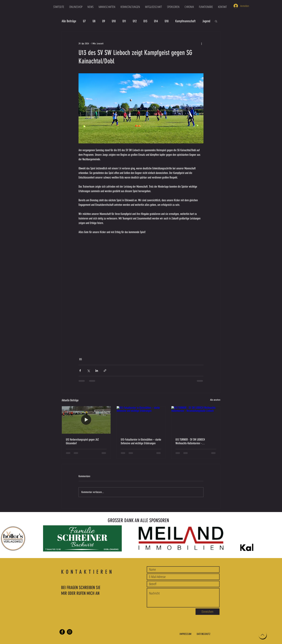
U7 (84, 21)
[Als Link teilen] (105, 371)
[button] (107, 7)
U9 (104, 21)
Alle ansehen (215, 400)
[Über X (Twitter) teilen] (88, 371)
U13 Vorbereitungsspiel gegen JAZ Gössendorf (82, 441)
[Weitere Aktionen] (201, 43)
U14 (156, 21)
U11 (124, 21)
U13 (145, 21)
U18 (167, 21)
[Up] (262, 635)
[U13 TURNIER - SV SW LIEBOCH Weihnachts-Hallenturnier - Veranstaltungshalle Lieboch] (196, 420)
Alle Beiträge (69, 21)
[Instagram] (70, 632)
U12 (135, 21)
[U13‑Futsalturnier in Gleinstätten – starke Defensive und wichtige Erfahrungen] (141, 420)
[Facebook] (62, 632)
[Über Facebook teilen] (80, 371)
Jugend (206, 21)
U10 (114, 21)
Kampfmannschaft (185, 21)
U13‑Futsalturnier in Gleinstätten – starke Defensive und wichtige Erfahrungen (141, 441)
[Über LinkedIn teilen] (97, 371)
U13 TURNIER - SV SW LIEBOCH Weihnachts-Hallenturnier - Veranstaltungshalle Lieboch (190, 441)
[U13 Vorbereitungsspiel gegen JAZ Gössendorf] (86, 420)
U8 (94, 21)
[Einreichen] (208, 612)
